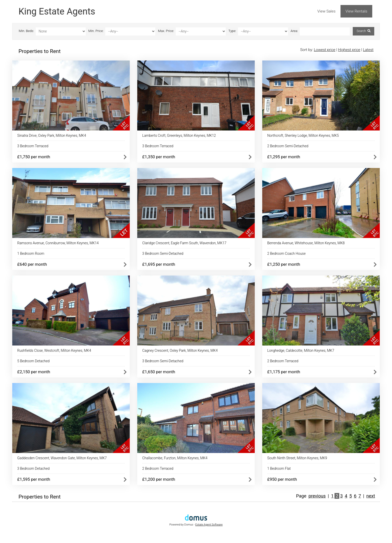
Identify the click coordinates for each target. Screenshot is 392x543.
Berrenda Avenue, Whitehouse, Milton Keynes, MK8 (306, 243)
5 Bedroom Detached (33, 361)
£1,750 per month (34, 157)
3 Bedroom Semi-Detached (163, 253)
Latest (368, 50)
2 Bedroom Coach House (286, 253)
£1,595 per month (34, 479)
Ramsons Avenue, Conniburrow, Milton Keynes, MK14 (58, 243)
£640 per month (32, 264)
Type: (232, 31)
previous (317, 496)
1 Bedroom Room (31, 253)
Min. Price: (96, 31)
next (371, 496)
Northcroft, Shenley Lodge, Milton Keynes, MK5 (303, 135)
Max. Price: (166, 31)
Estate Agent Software (209, 525)
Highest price (349, 50)
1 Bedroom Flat (279, 468)
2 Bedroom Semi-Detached (288, 146)
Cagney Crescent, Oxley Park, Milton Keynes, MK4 (180, 350)
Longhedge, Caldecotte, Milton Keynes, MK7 (301, 350)
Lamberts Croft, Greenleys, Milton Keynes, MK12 (179, 135)
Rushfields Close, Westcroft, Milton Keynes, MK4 (54, 350)
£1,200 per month (159, 479)
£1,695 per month (159, 264)
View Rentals (356, 11)
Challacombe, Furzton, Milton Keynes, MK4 (175, 458)
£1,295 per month (284, 157)
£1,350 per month (159, 157)
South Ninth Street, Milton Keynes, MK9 (297, 458)
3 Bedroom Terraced (33, 146)
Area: (294, 31)
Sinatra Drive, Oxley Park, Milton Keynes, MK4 (52, 135)
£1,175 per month (284, 372)
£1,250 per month (284, 264)
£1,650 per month (159, 372)
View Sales (326, 11)
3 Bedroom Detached (33, 468)
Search (363, 31)
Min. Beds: (26, 31)
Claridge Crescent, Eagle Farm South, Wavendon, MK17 (184, 243)
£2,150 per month (34, 372)
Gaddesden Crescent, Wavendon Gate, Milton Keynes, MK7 (62, 458)
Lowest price (324, 50)
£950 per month (282, 479)
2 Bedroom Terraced (283, 361)
